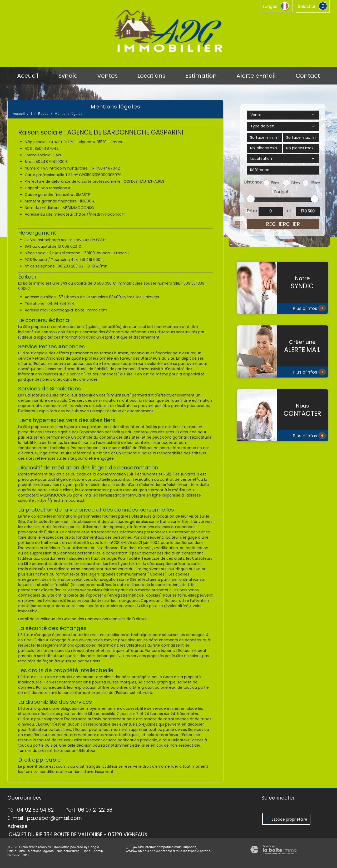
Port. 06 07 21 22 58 (89, 810)
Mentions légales (41, 851)
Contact (308, 76)
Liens (86, 851)
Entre (252, 211)
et (289, 211)
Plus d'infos (309, 308)
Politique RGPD (18, 855)
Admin (98, 851)
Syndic (68, 76)
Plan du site (16, 851)
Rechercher (283, 224)
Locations (151, 76)
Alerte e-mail (256, 76)
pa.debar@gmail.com (54, 818)
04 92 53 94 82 (35, 810)
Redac (43, 114)
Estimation (201, 76)
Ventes (107, 76)
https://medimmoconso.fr (101, 214)
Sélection (307, 6)
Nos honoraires (68, 851)
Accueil (28, 76)
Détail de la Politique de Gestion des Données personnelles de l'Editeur (82, 619)
